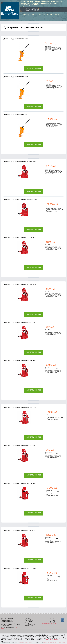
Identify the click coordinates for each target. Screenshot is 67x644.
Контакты (32, 16)
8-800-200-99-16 (52, 639)
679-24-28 (31, 10)
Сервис (33, 15)
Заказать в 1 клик (33, 69)
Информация (55, 15)
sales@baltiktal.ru (49, 623)
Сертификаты (43, 15)
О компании (25, 15)
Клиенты (23, 16)
